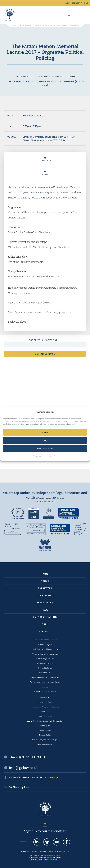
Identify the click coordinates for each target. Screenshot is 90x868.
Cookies (39, 456)
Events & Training (45, 617)
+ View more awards (45, 502)
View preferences (45, 448)
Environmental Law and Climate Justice (45, 682)
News (45, 610)
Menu (83, 15)
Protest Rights (45, 735)
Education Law (45, 673)
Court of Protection (45, 663)
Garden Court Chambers (10, 15)
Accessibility (25, 851)
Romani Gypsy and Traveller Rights (45, 740)
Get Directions (45, 354)
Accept (45, 432)
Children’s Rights (45, 644)
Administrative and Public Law (45, 640)
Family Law (45, 687)
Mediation (45, 711)
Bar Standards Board (52, 855)
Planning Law (45, 726)
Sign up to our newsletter (45, 831)
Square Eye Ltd (54, 859)
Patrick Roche (15, 232)
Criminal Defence (45, 668)
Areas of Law (45, 603)
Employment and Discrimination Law (45, 677)
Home (45, 574)
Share (45, 173)
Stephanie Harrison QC (53, 212)
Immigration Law (45, 702)
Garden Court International (45, 692)
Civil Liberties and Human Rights (45, 649)
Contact (45, 631)
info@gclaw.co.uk (24, 768)
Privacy (49, 456)
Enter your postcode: (44, 340)
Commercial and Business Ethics (45, 654)
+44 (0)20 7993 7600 (76, 15)
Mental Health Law (45, 716)
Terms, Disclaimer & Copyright (59, 851)
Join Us (45, 624)
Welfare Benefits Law (45, 744)
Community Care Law (45, 659)
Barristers (45, 588)
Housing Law (45, 697)
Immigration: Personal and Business (45, 707)
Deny (45, 440)
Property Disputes (45, 730)
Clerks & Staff (45, 595)
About (45, 581)
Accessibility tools (77, 3)
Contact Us (45, 159)
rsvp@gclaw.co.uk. (62, 312)
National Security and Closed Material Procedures (45, 721)
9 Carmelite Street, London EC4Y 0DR (34, 777)
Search (69, 15)
